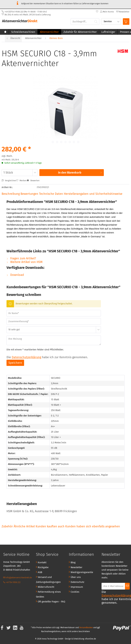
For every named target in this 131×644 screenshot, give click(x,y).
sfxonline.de (90, 639)
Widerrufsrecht (46, 587)
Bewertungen (30, 194)
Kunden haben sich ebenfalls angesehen (93, 526)
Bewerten (33, 180)
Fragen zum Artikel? (21, 258)
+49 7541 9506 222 (12, 582)
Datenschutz (77, 582)
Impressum (77, 587)
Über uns (76, 577)
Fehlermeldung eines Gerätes (48, 594)
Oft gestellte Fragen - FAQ (51, 602)
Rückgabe (43, 567)
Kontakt (42, 562)
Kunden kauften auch (50, 526)
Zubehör (8, 526)
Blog (73, 562)
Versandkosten (86, 628)
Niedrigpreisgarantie (82, 572)
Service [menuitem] (108, 21)
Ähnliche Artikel (24, 526)
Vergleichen (9, 180)
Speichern (15, 363)
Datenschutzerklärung (26, 357)
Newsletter (76, 567)
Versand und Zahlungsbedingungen (48, 580)
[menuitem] (122, 12)
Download (15, 275)
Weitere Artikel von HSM (24, 262)
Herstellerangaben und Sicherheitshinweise (93, 194)
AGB (40, 572)
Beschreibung (11, 194)
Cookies (75, 592)
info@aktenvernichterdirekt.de (17, 578)
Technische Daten (51, 194)
